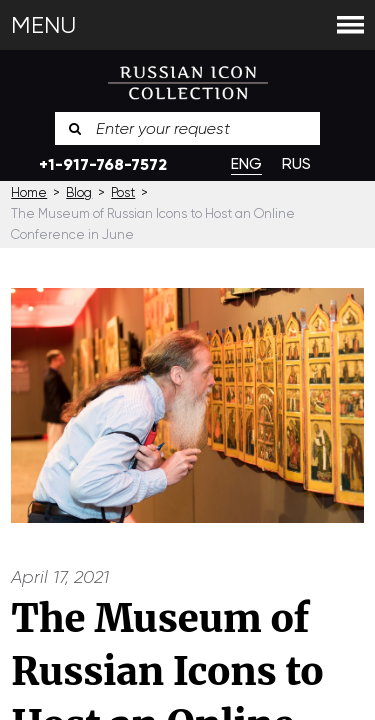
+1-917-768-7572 (103, 164)
